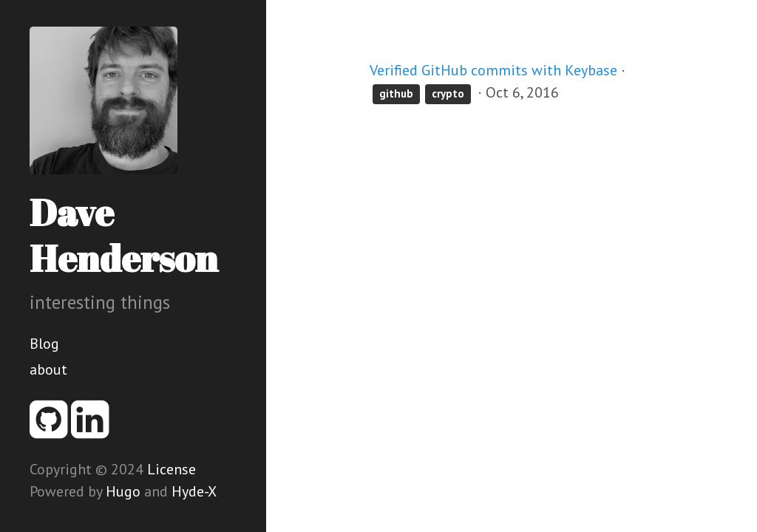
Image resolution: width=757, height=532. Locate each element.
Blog (44, 344)
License (172, 469)
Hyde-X (194, 491)
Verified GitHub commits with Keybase (493, 70)
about (48, 369)
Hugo (123, 491)
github (396, 93)
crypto (448, 93)
